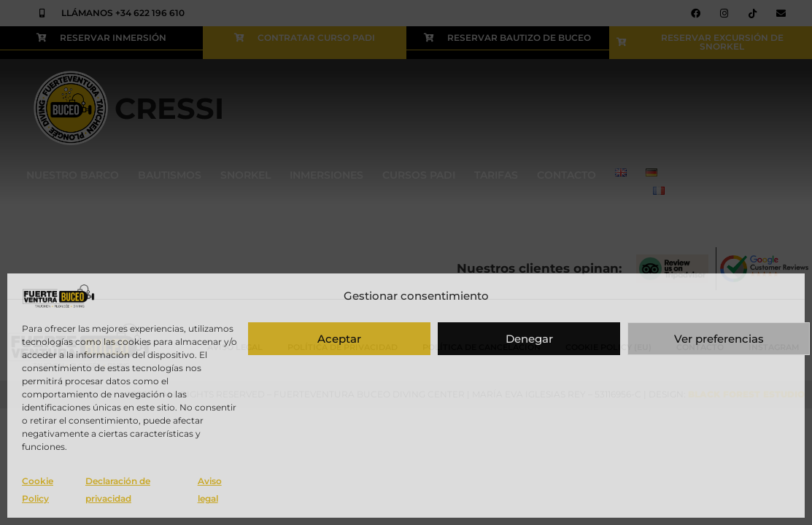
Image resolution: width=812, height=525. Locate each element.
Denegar (529, 339)
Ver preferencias (719, 339)
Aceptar (339, 339)
